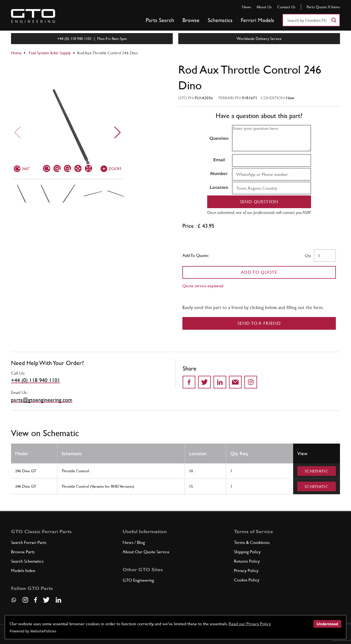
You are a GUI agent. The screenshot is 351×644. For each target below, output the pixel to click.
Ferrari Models (257, 20)
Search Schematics (27, 561)
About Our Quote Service (146, 552)
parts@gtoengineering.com (42, 400)
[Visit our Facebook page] (36, 600)
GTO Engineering (138, 580)
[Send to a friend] (235, 382)
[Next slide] (118, 133)
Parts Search (160, 20)
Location (219, 187)
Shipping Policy (247, 552)
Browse (191, 20)
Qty (308, 256)
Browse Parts (23, 552)
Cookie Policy (247, 580)
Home (16, 53)
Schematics (220, 20)
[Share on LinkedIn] (220, 382)
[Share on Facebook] (189, 382)
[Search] (334, 20)
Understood (327, 624)
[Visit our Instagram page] (25, 600)
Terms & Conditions (252, 542)
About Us (264, 7)
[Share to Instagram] (251, 382)
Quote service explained (203, 286)
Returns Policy (247, 561)
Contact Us (286, 7)
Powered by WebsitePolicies (33, 631)
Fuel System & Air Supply (50, 53)
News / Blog (134, 542)
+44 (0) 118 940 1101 (36, 380)
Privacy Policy (246, 571)
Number (219, 174)
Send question (259, 202)
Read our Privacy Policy (250, 624)
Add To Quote (259, 272)
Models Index (23, 571)
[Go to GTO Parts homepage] (33, 16)
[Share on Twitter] (204, 382)
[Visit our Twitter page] (46, 600)
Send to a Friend (259, 323)
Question (219, 138)
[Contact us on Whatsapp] (14, 602)
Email (219, 160)
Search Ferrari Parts (29, 542)
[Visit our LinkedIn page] (58, 600)
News (246, 7)
